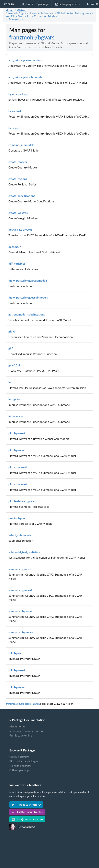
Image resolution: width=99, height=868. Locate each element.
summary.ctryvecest (21, 632)
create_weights (18, 213)
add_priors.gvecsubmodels (25, 77)
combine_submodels (21, 145)
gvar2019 (15, 365)
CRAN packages (19, 757)
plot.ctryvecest (18, 484)
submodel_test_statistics (24, 552)
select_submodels (20, 535)
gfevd (12, 331)
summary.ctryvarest (21, 611)
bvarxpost (15, 111)
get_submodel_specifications (27, 314)
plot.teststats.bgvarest (23, 501)
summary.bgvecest (20, 590)
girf (11, 348)
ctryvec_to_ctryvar (20, 230)
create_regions (18, 179)
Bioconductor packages (24, 761)
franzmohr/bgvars (32, 37)
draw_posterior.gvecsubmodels (28, 297)
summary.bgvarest (20, 569)
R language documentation (26, 731)
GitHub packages (20, 770)
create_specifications (22, 196)
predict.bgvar (17, 518)
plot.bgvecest (17, 450)
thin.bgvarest (17, 670)
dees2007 (15, 247)
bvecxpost (15, 128)
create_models (18, 162)
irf (10, 382)
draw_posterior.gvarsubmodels (28, 280)
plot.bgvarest (17, 433)
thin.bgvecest (17, 687)
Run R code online (21, 735)
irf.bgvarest (16, 399)
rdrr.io (9, 4)
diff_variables (17, 263)
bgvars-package (18, 94)
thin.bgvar (15, 653)
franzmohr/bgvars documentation (23, 704)
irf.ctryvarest (17, 416)
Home (9, 10)
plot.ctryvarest (18, 467)
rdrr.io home (17, 727)
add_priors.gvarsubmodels (25, 60)
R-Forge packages (20, 766)
